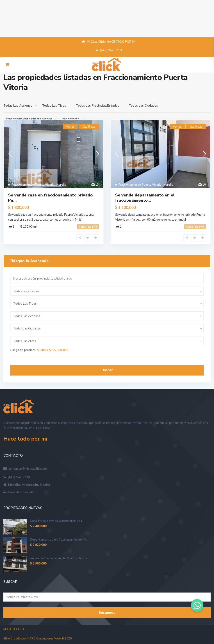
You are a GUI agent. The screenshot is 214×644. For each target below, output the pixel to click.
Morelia (61, 185)
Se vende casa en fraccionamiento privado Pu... (50, 198)
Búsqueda (107, 613)
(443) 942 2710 (111, 50)
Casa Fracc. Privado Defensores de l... (57, 521)
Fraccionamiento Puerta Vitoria (33, 185)
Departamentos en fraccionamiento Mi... (59, 540)
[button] (197, 605)
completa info (88, 227)
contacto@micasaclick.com (27, 469)
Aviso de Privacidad (20, 492)
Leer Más (43, 428)
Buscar (107, 370)
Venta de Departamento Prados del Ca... (60, 558)
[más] (79, 220)
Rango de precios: (23, 350)
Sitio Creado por (38, 639)
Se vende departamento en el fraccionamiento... (145, 198)
